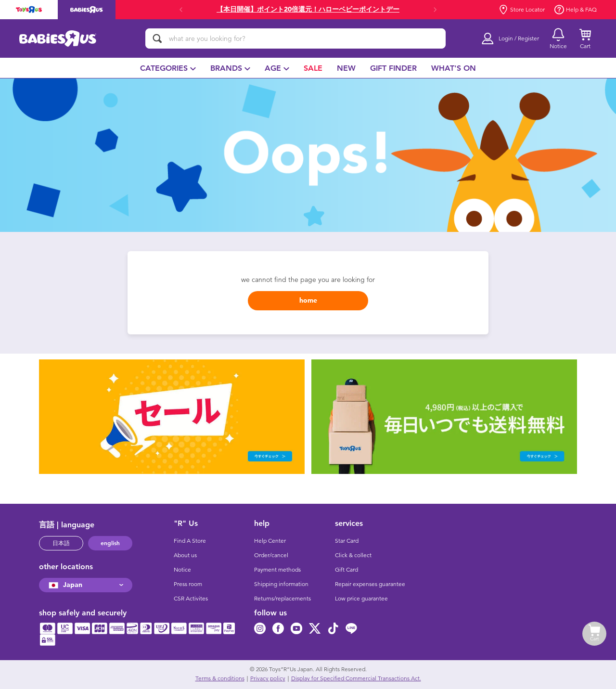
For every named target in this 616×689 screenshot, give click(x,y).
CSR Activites (191, 599)
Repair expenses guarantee (370, 584)
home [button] (308, 300)
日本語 (61, 543)
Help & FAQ (576, 10)
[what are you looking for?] (295, 38)
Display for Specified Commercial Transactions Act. (356, 678)
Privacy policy (268, 678)
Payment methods (277, 570)
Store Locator (522, 10)
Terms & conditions (220, 678)
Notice (182, 570)
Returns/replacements (282, 599)
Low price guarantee (361, 599)
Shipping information (281, 584)
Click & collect (353, 555)
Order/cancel (271, 555)
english (110, 543)
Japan (64, 585)
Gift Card (346, 570)
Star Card (347, 541)
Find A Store (190, 541)
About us (185, 555)
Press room (188, 584)
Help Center (270, 541)
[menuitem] (168, 68)
